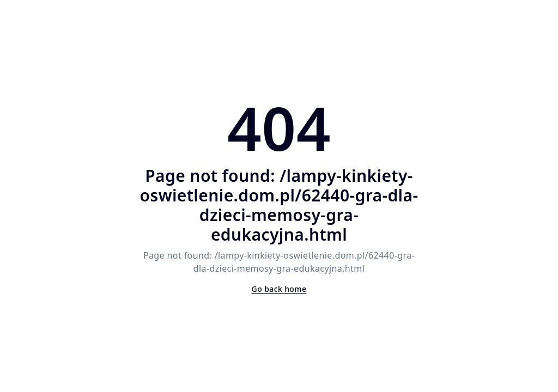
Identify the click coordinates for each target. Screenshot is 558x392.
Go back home (279, 289)
